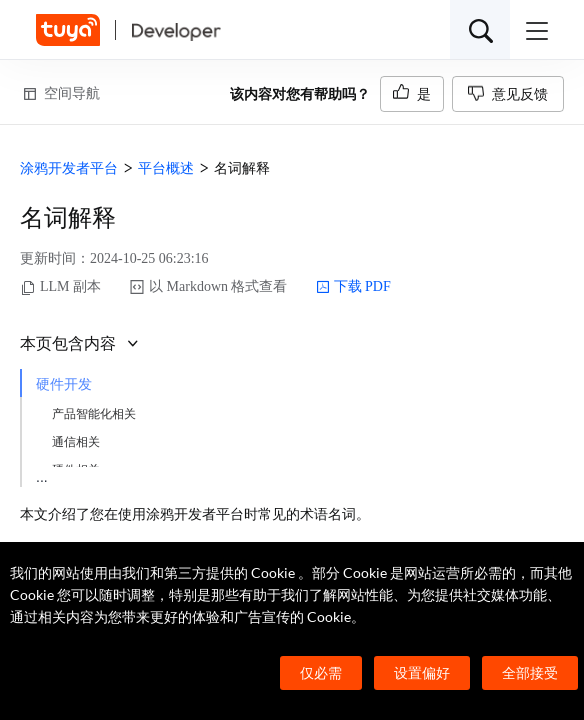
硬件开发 (64, 384)
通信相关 (76, 442)
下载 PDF (353, 287)
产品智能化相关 (94, 414)
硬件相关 (76, 470)
